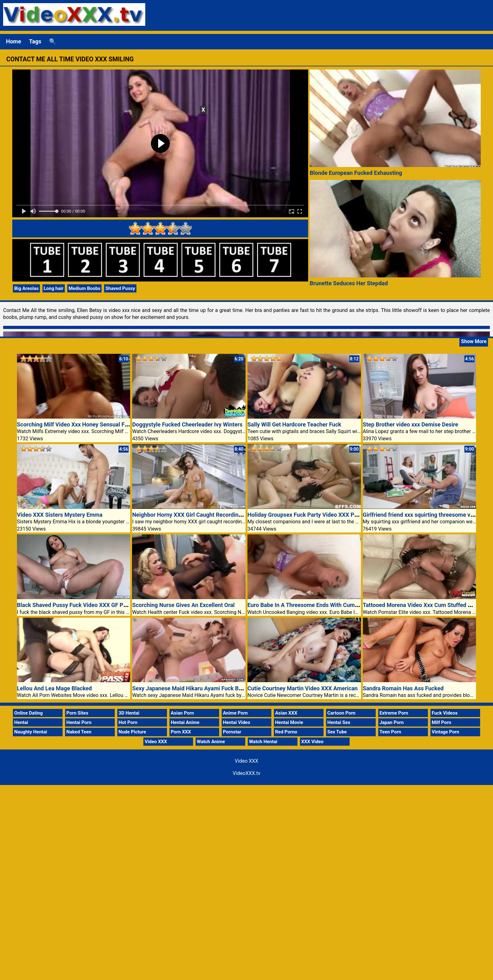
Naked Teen (79, 732)
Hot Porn (128, 722)
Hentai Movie (289, 722)
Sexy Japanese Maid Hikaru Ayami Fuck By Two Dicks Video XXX (215, 688)
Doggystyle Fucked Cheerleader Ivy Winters (187, 424)
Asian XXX (286, 713)
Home (14, 41)
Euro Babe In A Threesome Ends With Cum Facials (311, 605)
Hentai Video (237, 722)
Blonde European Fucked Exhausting (356, 173)
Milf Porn (441, 722)
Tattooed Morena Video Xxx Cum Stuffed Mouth (424, 605)
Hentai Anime (185, 722)
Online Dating (28, 713)
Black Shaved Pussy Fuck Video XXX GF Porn (74, 605)
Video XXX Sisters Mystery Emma (60, 515)
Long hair (54, 288)
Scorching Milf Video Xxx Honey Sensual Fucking (79, 424)
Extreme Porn (394, 713)
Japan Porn (392, 722)
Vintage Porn (446, 732)
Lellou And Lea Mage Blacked (54, 688)
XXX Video (312, 742)
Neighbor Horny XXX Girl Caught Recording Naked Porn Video (210, 515)
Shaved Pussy (120, 288)
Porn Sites (77, 713)
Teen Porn (390, 732)
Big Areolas (26, 288)
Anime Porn (235, 713)
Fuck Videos (445, 713)
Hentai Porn (79, 722)
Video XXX (156, 742)
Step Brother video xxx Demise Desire (411, 424)
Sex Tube (337, 732)
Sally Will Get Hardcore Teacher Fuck (294, 424)
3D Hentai (129, 713)
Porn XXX (181, 732)
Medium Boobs (84, 288)
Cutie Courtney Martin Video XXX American (302, 688)
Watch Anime (211, 742)
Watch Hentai (263, 742)
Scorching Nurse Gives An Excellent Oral (183, 605)
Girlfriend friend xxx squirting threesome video (422, 515)
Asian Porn (182, 713)
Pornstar (232, 732)
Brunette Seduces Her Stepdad (349, 283)
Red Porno (286, 732)
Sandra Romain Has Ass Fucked (403, 688)
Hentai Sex (339, 722)
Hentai (21, 722)
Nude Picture (132, 732)
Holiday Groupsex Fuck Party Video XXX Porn (305, 515)
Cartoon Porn (341, 713)
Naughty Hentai (31, 732)
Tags (35, 41)
